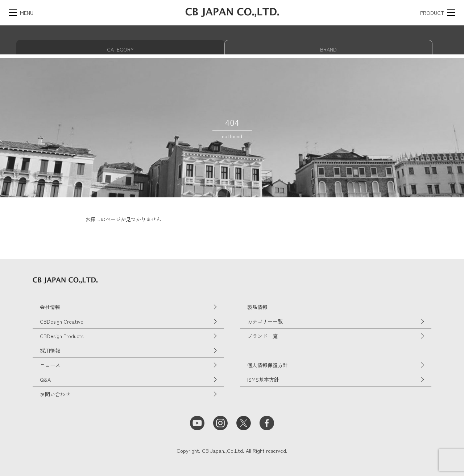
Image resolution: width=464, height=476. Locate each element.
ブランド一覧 (262, 336)
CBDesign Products (62, 336)
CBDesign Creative (62, 321)
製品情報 (257, 307)
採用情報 (50, 350)
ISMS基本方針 (263, 379)
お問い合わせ (55, 394)
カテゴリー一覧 (265, 321)
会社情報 (50, 307)
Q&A (45, 379)
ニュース (50, 365)
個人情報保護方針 (268, 365)
